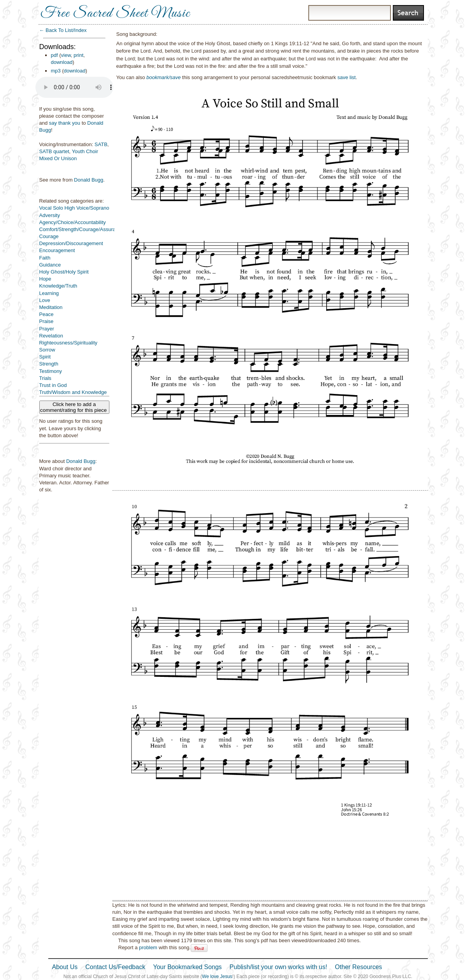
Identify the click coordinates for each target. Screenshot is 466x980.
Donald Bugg (89, 180)
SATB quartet (54, 151)
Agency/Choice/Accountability (73, 222)
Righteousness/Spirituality (69, 343)
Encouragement (57, 250)
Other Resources (358, 967)
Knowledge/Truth (58, 286)
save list (347, 77)
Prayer (47, 329)
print (78, 55)
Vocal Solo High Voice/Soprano (74, 208)
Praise (47, 321)
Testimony (51, 371)
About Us (65, 967)
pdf (55, 55)
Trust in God (53, 385)
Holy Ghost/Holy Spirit (64, 272)
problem (148, 947)
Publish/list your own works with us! (279, 967)
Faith (45, 258)
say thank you (65, 123)
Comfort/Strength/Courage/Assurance (82, 229)
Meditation (51, 307)
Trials (45, 378)
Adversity (50, 215)
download (62, 62)
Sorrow (47, 350)
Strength (49, 364)
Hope (45, 279)
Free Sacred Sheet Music (115, 14)
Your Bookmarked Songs (187, 967)
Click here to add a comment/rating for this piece (74, 407)
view (66, 55)
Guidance (50, 265)
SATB (101, 144)
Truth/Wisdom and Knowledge (73, 392)
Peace (47, 314)
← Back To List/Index (63, 30)
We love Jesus (217, 976)
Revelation (51, 336)
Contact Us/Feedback (115, 967)
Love (45, 300)
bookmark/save (164, 77)
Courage (49, 236)
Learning (49, 293)
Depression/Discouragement (71, 243)
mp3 (56, 71)
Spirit (45, 357)
